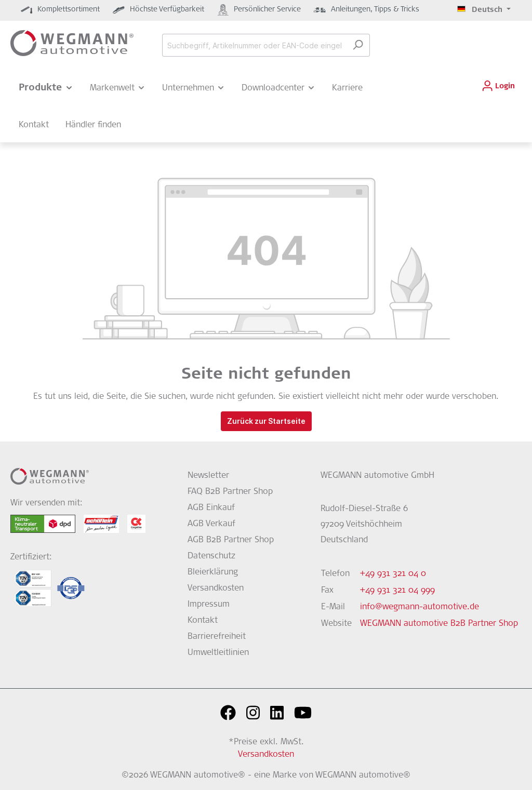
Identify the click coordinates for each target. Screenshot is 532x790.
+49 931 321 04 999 (397, 591)
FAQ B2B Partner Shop (230, 492)
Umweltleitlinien (218, 653)
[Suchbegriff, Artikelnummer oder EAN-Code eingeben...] (254, 45)
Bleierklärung (213, 572)
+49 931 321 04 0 (393, 574)
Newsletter (208, 476)
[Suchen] (358, 45)
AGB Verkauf (211, 524)
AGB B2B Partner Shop (231, 540)
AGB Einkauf (211, 508)
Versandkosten (216, 588)
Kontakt (203, 621)
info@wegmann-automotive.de (420, 607)
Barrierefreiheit (217, 637)
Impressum (209, 605)
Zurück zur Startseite (266, 421)
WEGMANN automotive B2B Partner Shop (439, 624)
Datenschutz (211, 556)
